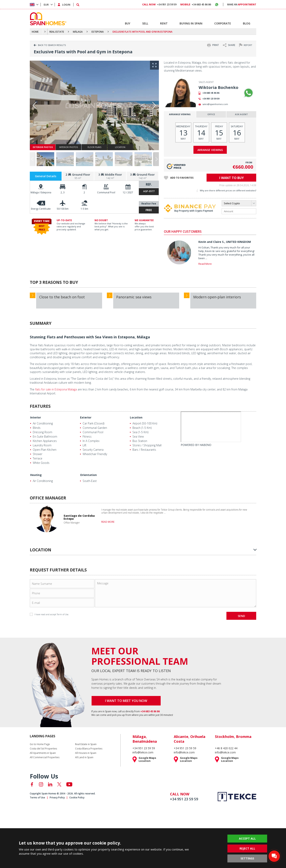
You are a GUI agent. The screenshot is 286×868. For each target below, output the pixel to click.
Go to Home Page (40, 744)
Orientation (88, 475)
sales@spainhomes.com (215, 104)
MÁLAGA (78, 32)
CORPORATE (223, 23)
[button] (156, 159)
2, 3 (63, 192)
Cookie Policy (77, 797)
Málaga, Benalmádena (145, 739)
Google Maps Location (147, 759)
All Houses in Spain (86, 753)
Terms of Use (37, 797)
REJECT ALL (247, 848)
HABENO (205, 445)
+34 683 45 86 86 (211, 93)
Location (136, 417)
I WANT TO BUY (231, 178)
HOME (35, 32)
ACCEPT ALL (247, 838)
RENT (164, 23)
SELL (145, 23)
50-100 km (63, 209)
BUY (128, 23)
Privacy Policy (57, 797)
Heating (36, 475)
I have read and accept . (49, 614)
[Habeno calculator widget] (211, 427)
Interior (36, 417)
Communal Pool (106, 192)
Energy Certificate (41, 209)
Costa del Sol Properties (43, 749)
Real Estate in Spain (86, 744)
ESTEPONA (98, 32)
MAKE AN (242, 4)
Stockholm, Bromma (233, 737)
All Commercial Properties (45, 757)
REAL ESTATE (57, 32)
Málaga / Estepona (41, 192)
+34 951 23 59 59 (211, 99)
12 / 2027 (128, 192)
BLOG (247, 23)
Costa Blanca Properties (89, 749)
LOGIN (66, 5)
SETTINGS (247, 858)
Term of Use (63, 614)
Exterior (86, 417)
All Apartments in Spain (43, 753)
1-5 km (84, 209)
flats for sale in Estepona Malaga (56, 389)
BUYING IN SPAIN (191, 23)
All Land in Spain (84, 757)
